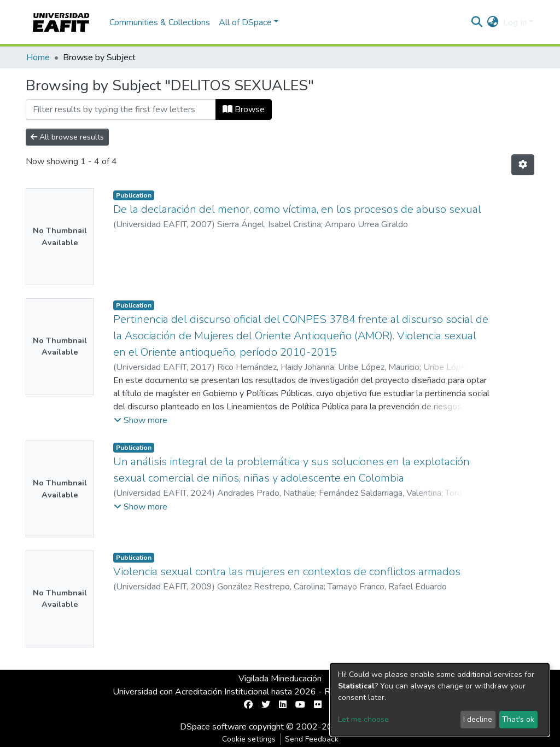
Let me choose (363, 719)
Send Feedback (312, 739)
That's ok (518, 719)
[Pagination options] (523, 165)
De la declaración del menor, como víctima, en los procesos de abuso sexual (297, 209)
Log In (515, 22)
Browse (244, 109)
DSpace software (213, 727)
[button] (493, 22)
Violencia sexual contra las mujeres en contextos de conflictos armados (287, 572)
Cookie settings (249, 739)
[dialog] (440, 700)
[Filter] (121, 109)
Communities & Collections (160, 22)
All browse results (67, 137)
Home (38, 57)
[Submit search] (477, 22)
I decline (478, 719)
